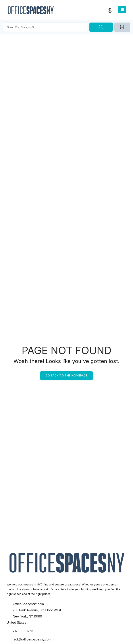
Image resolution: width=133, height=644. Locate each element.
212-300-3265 (23, 631)
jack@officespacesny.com (32, 639)
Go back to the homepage (67, 375)
